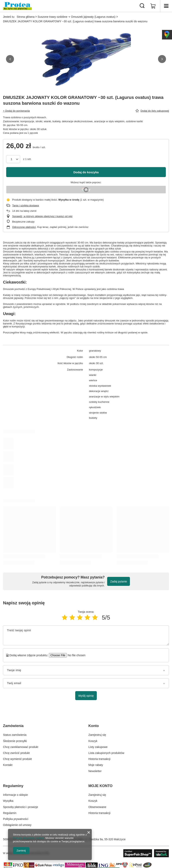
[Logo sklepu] (17, 6)
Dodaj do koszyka (86, 172)
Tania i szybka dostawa (26, 205)
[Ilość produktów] (13, 159)
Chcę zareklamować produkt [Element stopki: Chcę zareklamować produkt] (21, 747)
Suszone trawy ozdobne (52, 17)
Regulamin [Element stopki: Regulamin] (10, 813)
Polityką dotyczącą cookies (28, 838)
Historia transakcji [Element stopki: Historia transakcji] (99, 759)
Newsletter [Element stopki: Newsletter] (95, 771)
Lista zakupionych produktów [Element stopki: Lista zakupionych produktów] (106, 753)
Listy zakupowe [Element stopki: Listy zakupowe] (98, 747)
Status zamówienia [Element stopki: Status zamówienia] (15, 735)
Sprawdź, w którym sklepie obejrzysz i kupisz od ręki (42, 216)
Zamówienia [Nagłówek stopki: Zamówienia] (13, 726)
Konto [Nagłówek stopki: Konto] (94, 726)
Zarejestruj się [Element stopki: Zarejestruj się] (97, 735)
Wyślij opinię (86, 696)
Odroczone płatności (24, 227)
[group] (86, 59)
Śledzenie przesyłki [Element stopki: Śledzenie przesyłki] (15, 741)
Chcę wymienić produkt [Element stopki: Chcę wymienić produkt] (17, 759)
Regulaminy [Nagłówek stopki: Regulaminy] (13, 786)
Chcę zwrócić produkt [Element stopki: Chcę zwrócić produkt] (16, 753)
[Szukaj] (142, 6)
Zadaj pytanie (119, 581)
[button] (10, 59)
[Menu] (166, 6)
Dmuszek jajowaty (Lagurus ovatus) (93, 17)
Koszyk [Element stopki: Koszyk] (93, 741)
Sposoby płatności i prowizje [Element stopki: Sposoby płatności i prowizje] (21, 807)
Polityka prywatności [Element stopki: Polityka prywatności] (16, 819)
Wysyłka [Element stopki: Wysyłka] (8, 801)
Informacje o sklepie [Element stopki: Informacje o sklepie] (15, 795)
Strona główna (26, 17)
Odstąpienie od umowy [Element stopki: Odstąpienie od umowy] (17, 825)
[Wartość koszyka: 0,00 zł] (153, 6)
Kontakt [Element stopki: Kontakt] (8, 765)
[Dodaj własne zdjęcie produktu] (75, 655)
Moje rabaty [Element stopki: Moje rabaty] (96, 765)
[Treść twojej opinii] (86, 635)
